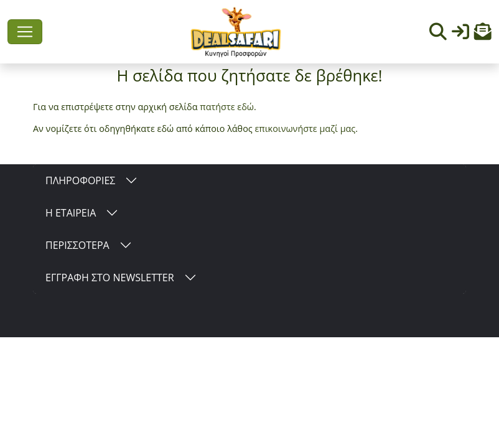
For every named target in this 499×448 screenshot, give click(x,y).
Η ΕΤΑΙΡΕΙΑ (71, 213)
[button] (483, 35)
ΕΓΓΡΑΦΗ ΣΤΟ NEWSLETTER (110, 278)
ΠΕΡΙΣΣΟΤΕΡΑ (77, 245)
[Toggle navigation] (25, 32)
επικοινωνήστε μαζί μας (305, 128)
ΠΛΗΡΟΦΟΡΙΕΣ (80, 180)
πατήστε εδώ (227, 107)
